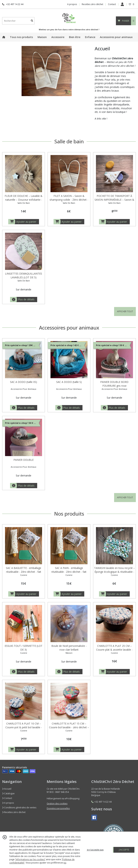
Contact (112, 4)
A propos (8, 803)
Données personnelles (58, 808)
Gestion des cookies (57, 804)
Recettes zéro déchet (14, 812)
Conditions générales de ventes (19, 808)
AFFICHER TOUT (125, 311)
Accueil (7, 789)
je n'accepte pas (95, 850)
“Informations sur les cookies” (30, 859)
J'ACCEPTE (124, 850)
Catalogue (8, 793)
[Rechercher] (32, 21)
